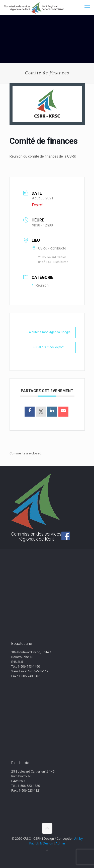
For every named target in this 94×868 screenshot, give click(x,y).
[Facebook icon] (47, 850)
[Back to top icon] (47, 828)
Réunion (40, 285)
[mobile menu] (87, 8)
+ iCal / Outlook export (48, 347)
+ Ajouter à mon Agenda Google (48, 332)
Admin (60, 843)
